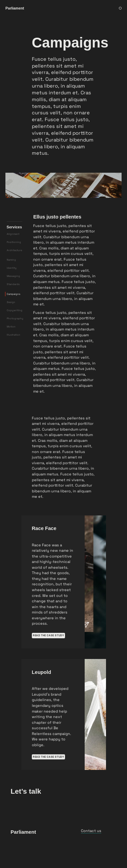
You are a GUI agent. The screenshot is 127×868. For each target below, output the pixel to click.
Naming (11, 282)
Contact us (91, 852)
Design (11, 324)
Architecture (14, 272)
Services (14, 249)
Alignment (13, 256)
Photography (15, 340)
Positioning (14, 264)
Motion (11, 348)
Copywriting (15, 332)
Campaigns (14, 316)
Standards (13, 306)
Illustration (14, 356)
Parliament (23, 854)
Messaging (13, 298)
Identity (12, 290)
